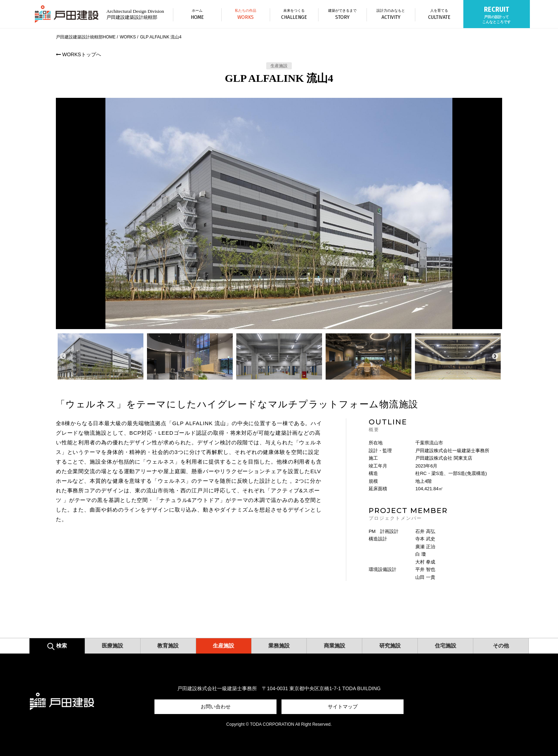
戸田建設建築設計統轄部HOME (86, 37)
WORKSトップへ (78, 54)
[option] (279, 213)
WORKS (128, 37)
